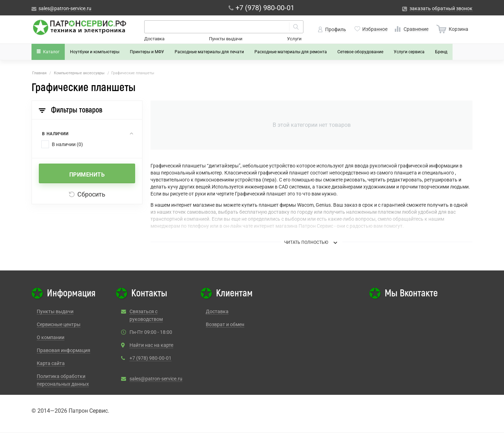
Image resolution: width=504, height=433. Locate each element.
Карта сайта (51, 363)
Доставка (154, 39)
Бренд (441, 52)
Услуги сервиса (409, 52)
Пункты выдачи (226, 39)
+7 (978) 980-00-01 (150, 358)
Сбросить (87, 194)
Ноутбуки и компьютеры (95, 52)
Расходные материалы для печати (209, 52)
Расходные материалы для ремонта (291, 52)
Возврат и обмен (225, 324)
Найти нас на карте (151, 345)
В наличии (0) (67, 144)
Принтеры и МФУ (147, 52)
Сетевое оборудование (360, 52)
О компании (51, 337)
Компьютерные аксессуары (79, 73)
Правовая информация (64, 350)
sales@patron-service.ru (156, 379)
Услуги (294, 39)
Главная (39, 73)
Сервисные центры (59, 324)
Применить (87, 175)
